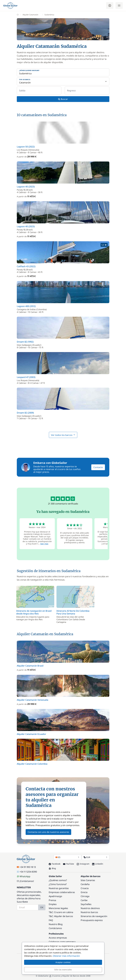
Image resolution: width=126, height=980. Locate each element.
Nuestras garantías (59, 888)
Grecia (84, 892)
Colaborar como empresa (62, 942)
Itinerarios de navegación (94, 916)
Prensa (52, 900)
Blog (52, 868)
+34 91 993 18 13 (26, 867)
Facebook (55, 864)
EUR (96, 857)
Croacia (85, 888)
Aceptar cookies (63, 962)
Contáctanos (55, 928)
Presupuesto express (92, 920)
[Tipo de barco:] (63, 81)
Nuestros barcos (89, 912)
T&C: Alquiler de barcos (61, 916)
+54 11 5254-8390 (27, 872)
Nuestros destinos (90, 908)
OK (42, 907)
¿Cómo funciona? (58, 884)
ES (67, 857)
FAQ (51, 920)
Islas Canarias (88, 880)
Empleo (53, 904)
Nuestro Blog (56, 924)
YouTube (69, 864)
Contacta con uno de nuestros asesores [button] (48, 832)
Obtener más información (66, 956)
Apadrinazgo (55, 896)
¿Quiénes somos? (58, 880)
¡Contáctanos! (25, 881)
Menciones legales (58, 908)
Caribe (84, 900)
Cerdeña (85, 884)
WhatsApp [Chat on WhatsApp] (24, 876)
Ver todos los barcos (63, 435)
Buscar (63, 99)
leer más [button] (44, 544)
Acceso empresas (58, 938)
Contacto (98, 467)
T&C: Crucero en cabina (61, 912)
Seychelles (86, 904)
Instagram (83, 864)
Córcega (85, 896)
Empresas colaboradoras (62, 892)
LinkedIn (98, 864)
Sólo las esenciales (63, 970)
